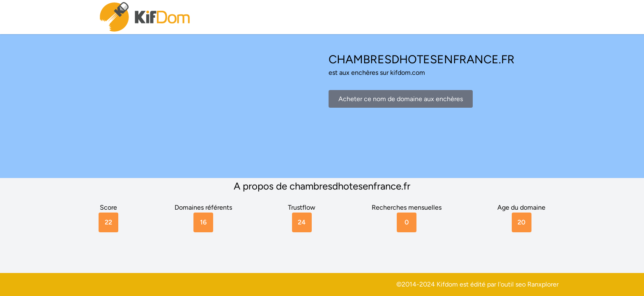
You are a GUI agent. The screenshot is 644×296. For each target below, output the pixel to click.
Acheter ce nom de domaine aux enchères (401, 99)
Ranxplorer (543, 284)
